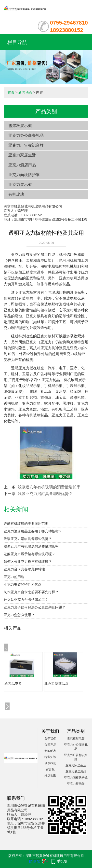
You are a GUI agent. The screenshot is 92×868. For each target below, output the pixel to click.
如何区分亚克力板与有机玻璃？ (28, 562)
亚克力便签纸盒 (64, 683)
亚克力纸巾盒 (19, 683)
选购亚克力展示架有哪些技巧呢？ (29, 554)
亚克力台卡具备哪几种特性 (24, 569)
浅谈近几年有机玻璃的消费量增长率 (49, 487)
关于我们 (50, 739)
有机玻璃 (16, 194)
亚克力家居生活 (22, 155)
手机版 (62, 861)
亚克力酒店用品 (22, 165)
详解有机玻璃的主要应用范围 (26, 524)
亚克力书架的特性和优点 (23, 584)
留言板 (50, 769)
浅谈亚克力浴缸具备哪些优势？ (45, 494)
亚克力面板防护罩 (24, 175)
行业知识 (50, 757)
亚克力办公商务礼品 (26, 135)
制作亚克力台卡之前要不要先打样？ (31, 592)
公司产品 (50, 745)
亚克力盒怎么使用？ (19, 615)
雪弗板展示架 (20, 126)
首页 (11, 92)
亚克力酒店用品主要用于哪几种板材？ (33, 531)
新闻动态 (25, 92)
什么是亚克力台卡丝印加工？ (26, 600)
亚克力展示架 (20, 185)
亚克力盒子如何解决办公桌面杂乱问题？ (35, 607)
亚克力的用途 (14, 577)
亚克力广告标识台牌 (26, 145)
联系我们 (50, 763)
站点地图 (50, 775)
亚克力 (17, 255)
